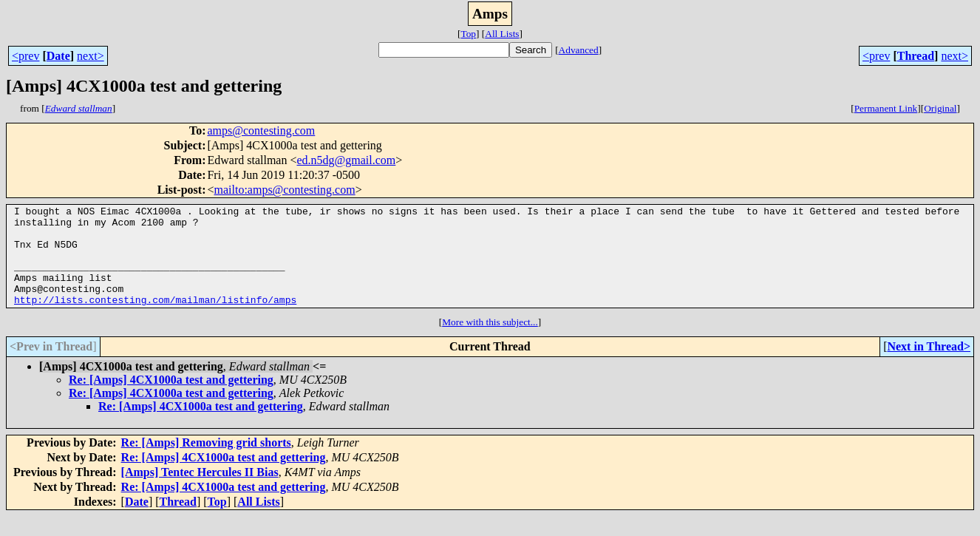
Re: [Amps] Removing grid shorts (206, 462)
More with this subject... (490, 342)
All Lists (502, 34)
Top (468, 34)
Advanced (579, 50)
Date (58, 56)
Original (940, 108)
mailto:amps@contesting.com (285, 190)
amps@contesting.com (261, 130)
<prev (25, 56)
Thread (916, 56)
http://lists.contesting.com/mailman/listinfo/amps (155, 319)
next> (91, 56)
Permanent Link (886, 108)
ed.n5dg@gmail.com (346, 160)
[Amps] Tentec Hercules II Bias (200, 492)
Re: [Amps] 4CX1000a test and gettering (171, 400)
